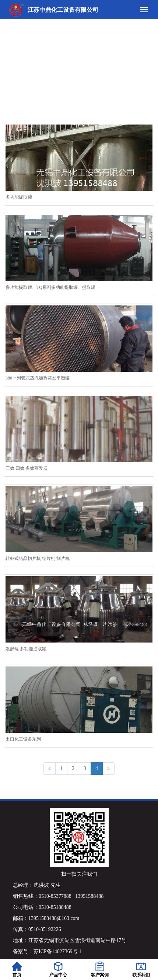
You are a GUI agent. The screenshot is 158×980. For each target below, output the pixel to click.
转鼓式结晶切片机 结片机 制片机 (38, 559)
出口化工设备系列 (23, 739)
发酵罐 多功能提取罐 (26, 649)
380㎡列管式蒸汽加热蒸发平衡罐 (38, 378)
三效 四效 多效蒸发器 (27, 468)
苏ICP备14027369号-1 (58, 951)
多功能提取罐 (19, 197)
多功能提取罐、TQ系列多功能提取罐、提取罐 (50, 287)
